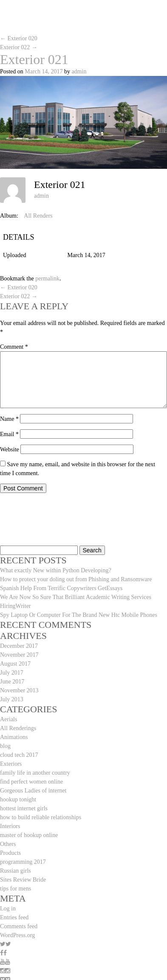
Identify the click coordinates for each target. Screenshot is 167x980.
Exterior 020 (19, 38)
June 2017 (12, 682)
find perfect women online (31, 782)
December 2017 (19, 646)
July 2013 (12, 699)
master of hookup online (29, 835)
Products (10, 853)
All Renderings (18, 728)
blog (5, 746)
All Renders (38, 216)
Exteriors (11, 764)
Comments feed (19, 926)
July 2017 (12, 673)
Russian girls (16, 871)
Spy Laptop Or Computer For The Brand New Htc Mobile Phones (79, 615)
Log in (8, 909)
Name (9, 419)
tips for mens (16, 889)
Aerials (8, 719)
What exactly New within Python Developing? (56, 570)
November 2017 (19, 655)
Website (10, 449)
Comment (14, 347)
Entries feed (14, 917)
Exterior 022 (19, 47)
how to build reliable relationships (41, 817)
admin (79, 71)
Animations (14, 737)
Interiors (10, 826)
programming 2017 (23, 862)
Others (8, 844)
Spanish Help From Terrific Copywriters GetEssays (61, 588)
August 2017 (15, 664)
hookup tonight (18, 799)
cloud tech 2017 (19, 755)
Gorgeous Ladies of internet (33, 791)
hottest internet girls (24, 808)
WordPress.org (17, 935)
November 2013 (19, 690)
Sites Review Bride (23, 880)
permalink (47, 279)
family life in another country (35, 773)
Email (9, 434)
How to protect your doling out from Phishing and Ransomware (76, 579)
